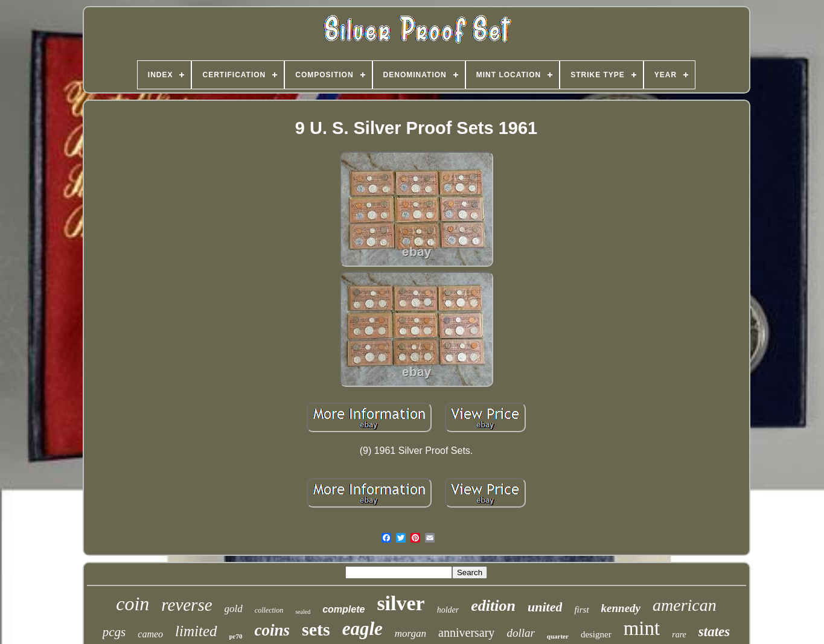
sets (316, 629)
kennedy (621, 608)
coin (133, 604)
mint (642, 628)
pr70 (236, 636)
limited (196, 631)
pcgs (114, 632)
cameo (150, 634)
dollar (520, 633)
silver (401, 603)
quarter (558, 636)
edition (493, 606)
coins (273, 630)
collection (269, 610)
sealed (303, 612)
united (545, 607)
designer (596, 634)
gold (234, 609)
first (581, 610)
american (685, 605)
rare (679, 635)
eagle (362, 629)
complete (343, 609)
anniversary (466, 633)
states (714, 632)
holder (448, 610)
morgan (410, 633)
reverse (187, 605)
